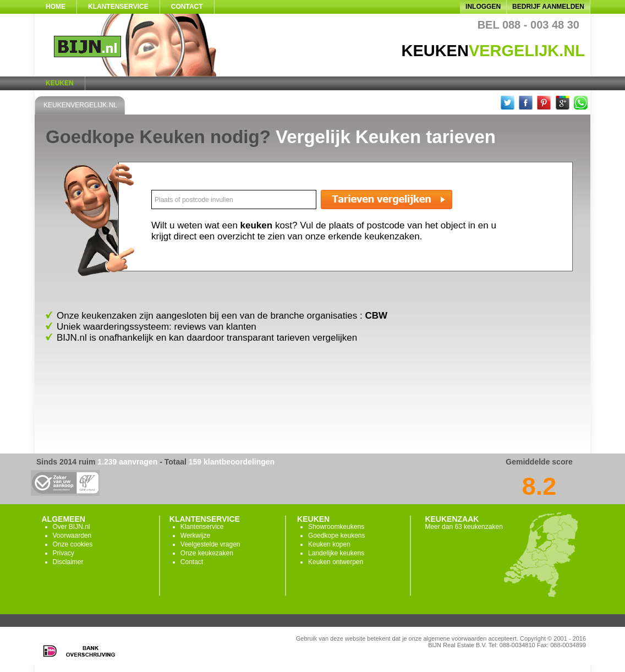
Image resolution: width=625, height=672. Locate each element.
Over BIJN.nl (72, 527)
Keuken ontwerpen (336, 562)
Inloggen (483, 7)
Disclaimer (68, 562)
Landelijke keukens (336, 553)
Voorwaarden (72, 536)
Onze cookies (73, 544)
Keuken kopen (329, 544)
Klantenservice (118, 7)
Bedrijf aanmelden (548, 7)
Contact (187, 7)
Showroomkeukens (336, 527)
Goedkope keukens (336, 536)
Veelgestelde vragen (210, 544)
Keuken (60, 83)
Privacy (64, 553)
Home (56, 7)
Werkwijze (195, 536)
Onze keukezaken (207, 553)
